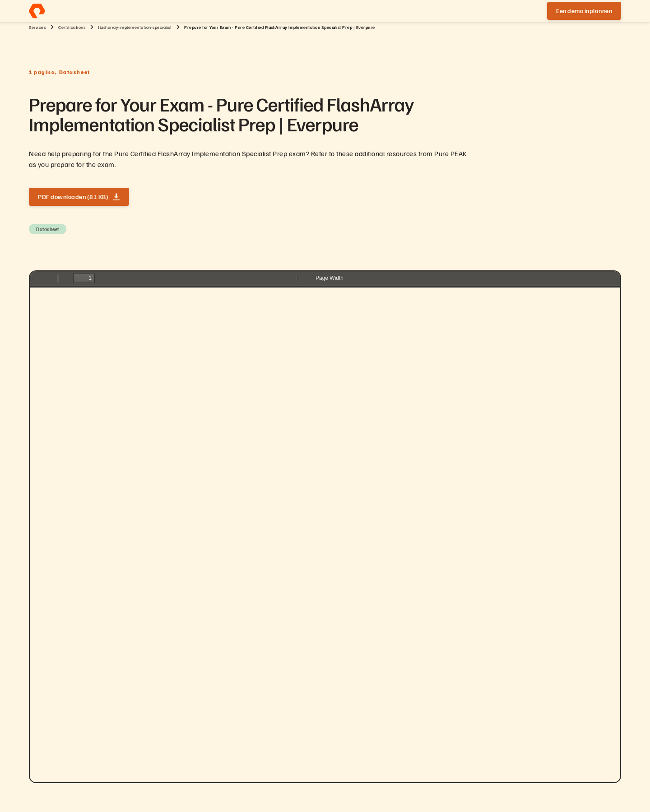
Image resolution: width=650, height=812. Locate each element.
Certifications (72, 27)
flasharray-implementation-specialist (135, 27)
